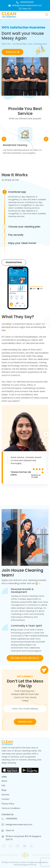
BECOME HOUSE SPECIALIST (25, 658)
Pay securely (16, 235)
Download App (17, 192)
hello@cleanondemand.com (25, 5)
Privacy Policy (8, 804)
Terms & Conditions (11, 808)
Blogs (4, 790)
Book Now (12, 52)
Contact (6, 799)
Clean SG (25, 9)
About (4, 781)
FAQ (3, 785)
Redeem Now (25, 722)
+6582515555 (25, 2)
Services (5, 795)
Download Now (14, 262)
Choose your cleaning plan (24, 227)
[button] (46, 139)
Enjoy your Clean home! (22, 243)
